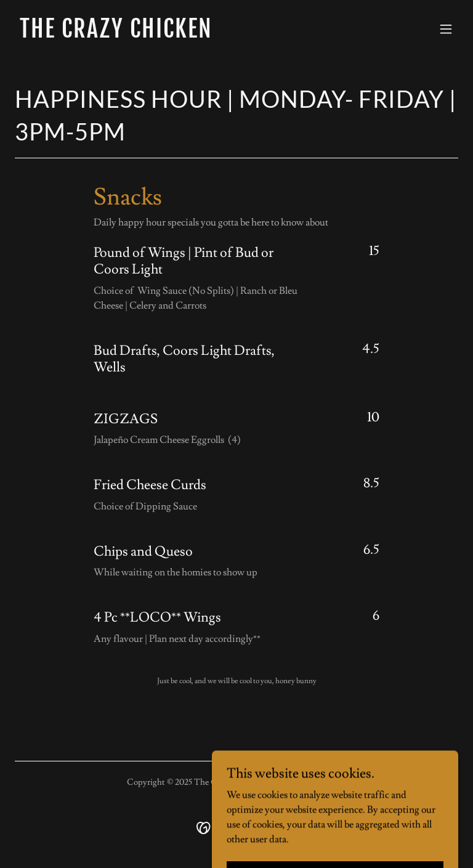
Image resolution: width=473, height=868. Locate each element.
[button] (446, 29)
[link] (116, 34)
